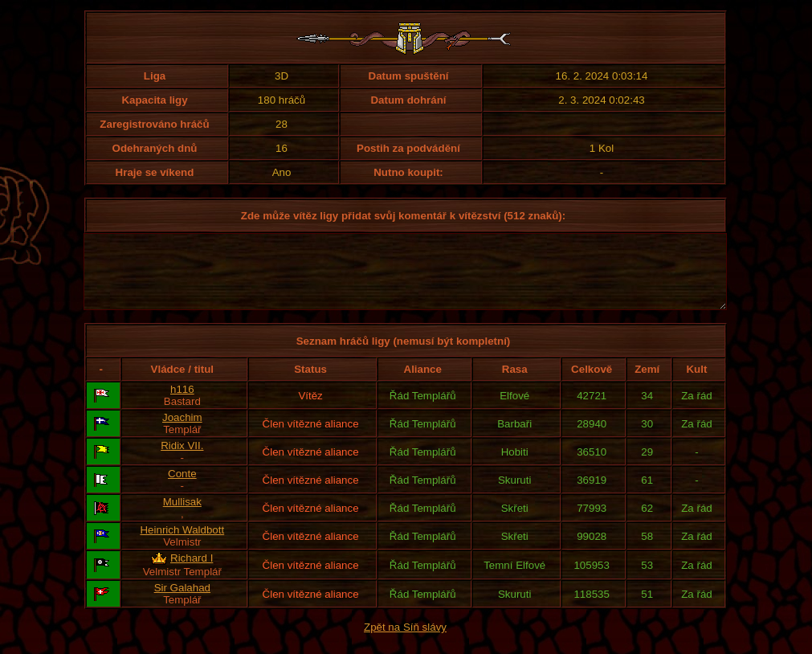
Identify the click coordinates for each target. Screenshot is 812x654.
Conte (182, 488)
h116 (182, 404)
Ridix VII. (182, 460)
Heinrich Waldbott (182, 544)
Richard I (192, 572)
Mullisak (182, 516)
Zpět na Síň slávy (405, 642)
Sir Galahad (182, 602)
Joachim (182, 432)
